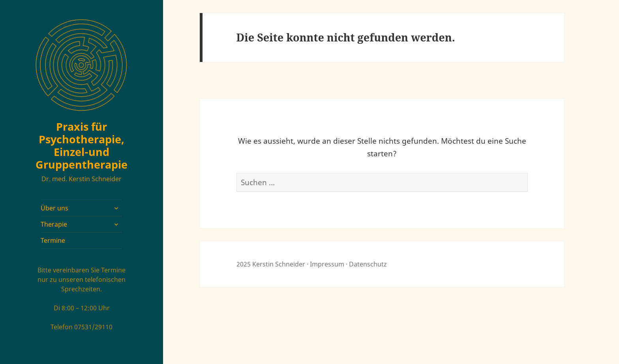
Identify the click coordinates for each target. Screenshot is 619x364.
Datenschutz (368, 264)
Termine (53, 240)
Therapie (54, 224)
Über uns (54, 208)
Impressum (327, 264)
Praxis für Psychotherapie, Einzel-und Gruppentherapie (82, 145)
